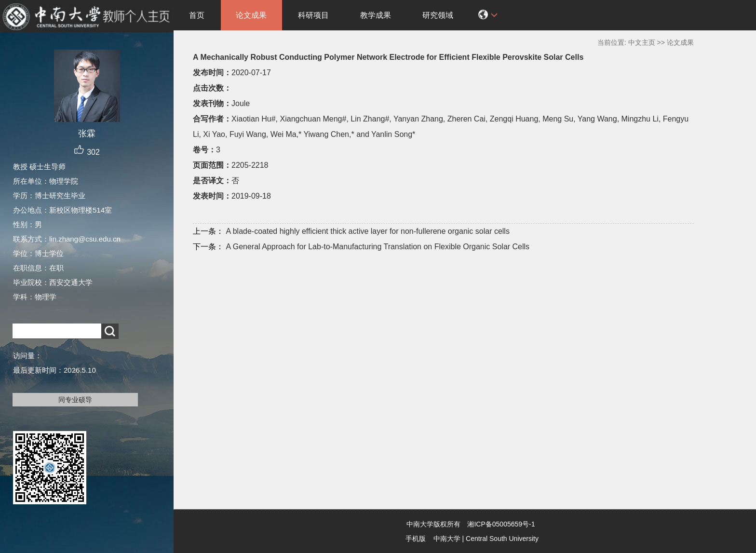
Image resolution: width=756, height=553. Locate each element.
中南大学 (447, 539)
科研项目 (313, 15)
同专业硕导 (75, 400)
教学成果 (376, 15)
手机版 (416, 539)
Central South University (502, 539)
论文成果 (251, 15)
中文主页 (642, 42)
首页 (197, 15)
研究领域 (438, 15)
